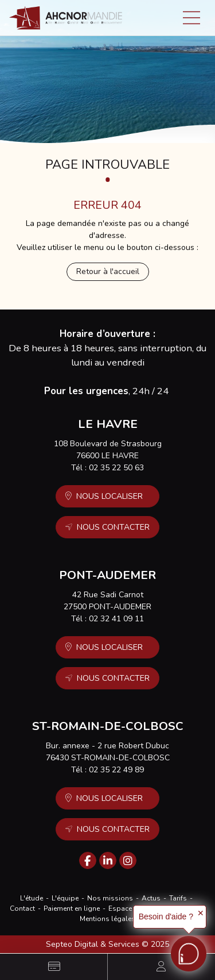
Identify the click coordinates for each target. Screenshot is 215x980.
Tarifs (178, 898)
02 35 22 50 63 (116, 468)
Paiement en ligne (72, 908)
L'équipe (65, 898)
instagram (128, 860)
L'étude (32, 898)
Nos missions (110, 898)
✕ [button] (201, 913)
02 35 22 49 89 (116, 770)
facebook (88, 860)
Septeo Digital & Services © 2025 (107, 944)
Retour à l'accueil (108, 271)
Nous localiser (110, 496)
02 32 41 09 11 (116, 619)
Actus (151, 898)
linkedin (108, 860)
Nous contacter (113, 527)
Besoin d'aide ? (166, 916)
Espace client (130, 908)
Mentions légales (107, 919)
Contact (22, 908)
